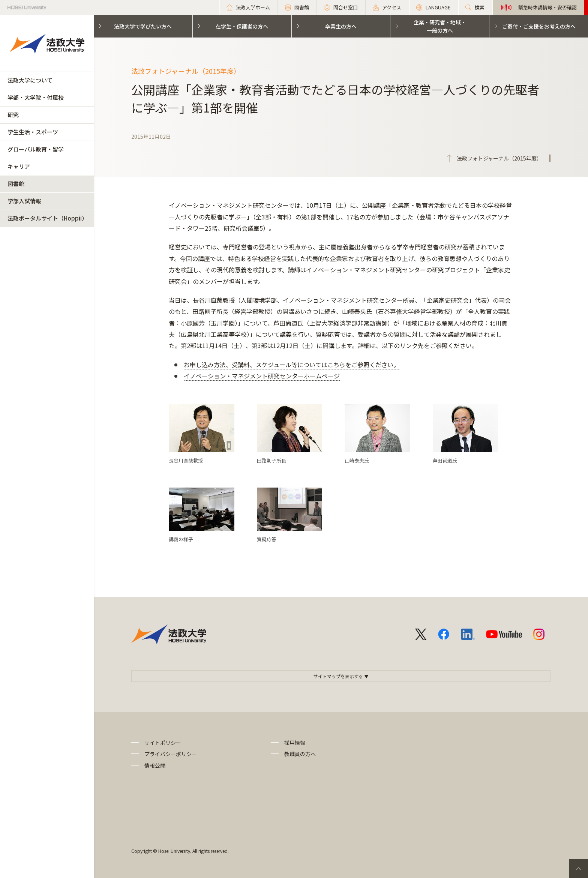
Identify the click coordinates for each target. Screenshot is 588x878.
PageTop (579, 869)
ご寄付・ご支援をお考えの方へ (539, 26)
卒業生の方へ (341, 26)
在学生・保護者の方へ (242, 26)
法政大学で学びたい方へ (143, 26)
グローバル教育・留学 (36, 149)
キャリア (19, 166)
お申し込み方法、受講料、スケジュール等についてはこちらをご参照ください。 (292, 365)
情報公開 (155, 765)
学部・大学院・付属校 (36, 97)
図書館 (16, 184)
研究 (13, 115)
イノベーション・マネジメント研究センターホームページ (262, 376)
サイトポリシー (163, 743)
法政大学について (30, 80)
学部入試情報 (24, 201)
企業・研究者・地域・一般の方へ (440, 26)
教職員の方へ (300, 754)
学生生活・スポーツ (33, 132)
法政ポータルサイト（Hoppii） (47, 218)
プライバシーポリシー (171, 754)
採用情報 (295, 743)
